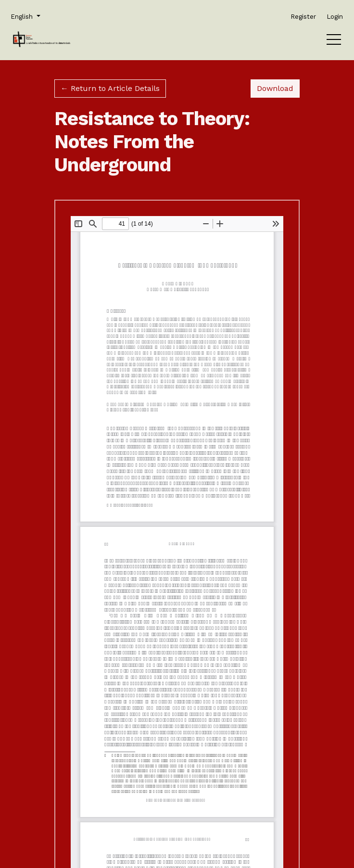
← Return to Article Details (110, 88)
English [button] (25, 16)
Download (278, 88)
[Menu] (334, 42)
